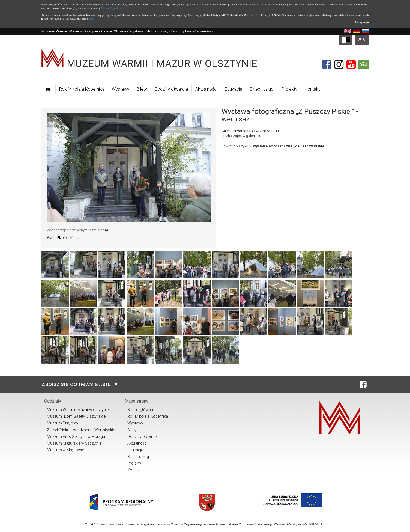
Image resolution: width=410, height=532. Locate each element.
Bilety (142, 89)
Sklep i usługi (262, 89)
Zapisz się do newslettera (81, 384)
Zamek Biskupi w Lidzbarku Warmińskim (82, 430)
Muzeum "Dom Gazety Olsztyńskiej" (77, 416)
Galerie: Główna (114, 31)
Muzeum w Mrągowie (65, 450)
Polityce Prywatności (112, 8)
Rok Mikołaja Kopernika (82, 89)
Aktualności (206, 89)
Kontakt (312, 89)
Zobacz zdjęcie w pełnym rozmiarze (77, 230)
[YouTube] (351, 64)
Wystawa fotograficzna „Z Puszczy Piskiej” (290, 146)
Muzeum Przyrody (63, 423)
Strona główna (140, 410)
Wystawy (121, 89)
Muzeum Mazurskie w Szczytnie (74, 443)
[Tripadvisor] (363, 64)
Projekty (289, 89)
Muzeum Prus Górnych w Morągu (76, 436)
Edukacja (234, 89)
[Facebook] (327, 64)
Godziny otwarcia (171, 89)
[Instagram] (339, 64)
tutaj (93, 19)
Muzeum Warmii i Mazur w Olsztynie (70, 31)
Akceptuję (362, 22)
